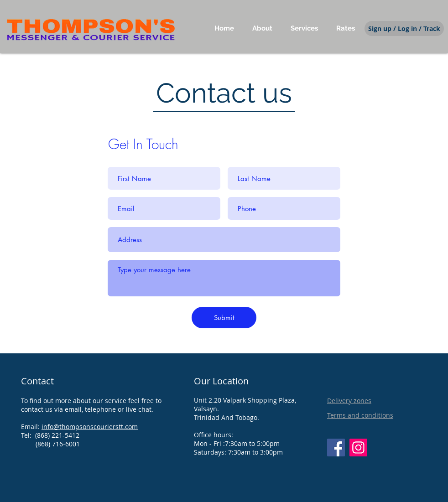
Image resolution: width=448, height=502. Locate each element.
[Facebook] (336, 448)
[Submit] (224, 318)
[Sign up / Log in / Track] (404, 28)
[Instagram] (358, 448)
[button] (304, 28)
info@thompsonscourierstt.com (90, 427)
